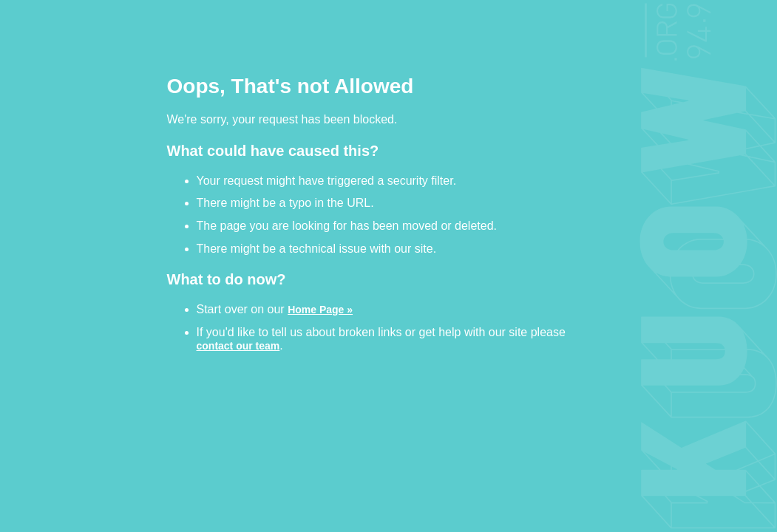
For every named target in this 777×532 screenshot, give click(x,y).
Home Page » (320, 309)
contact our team (238, 345)
